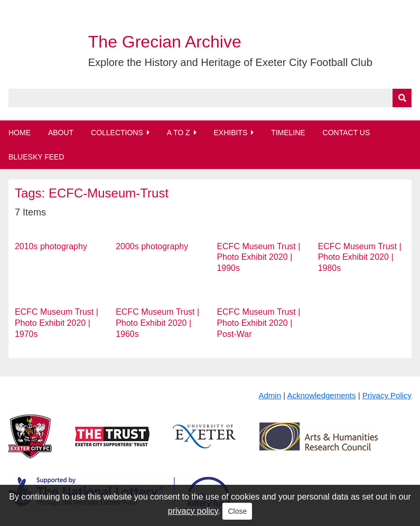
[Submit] (402, 98)
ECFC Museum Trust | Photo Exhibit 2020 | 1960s (157, 323)
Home (20, 133)
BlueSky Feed (36, 157)
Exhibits (230, 133)
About (61, 133)
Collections (117, 133)
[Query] (210, 98)
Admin (270, 395)
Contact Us (347, 133)
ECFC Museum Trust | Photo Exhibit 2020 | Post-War (258, 323)
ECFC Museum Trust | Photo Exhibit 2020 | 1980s (360, 257)
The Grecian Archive (165, 42)
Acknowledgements (321, 395)
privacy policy (193, 511)
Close (237, 511)
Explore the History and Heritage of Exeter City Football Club (230, 62)
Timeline (288, 133)
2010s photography (51, 246)
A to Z (179, 133)
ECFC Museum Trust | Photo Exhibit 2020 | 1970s (57, 323)
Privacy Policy (387, 395)
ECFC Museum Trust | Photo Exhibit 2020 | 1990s (258, 257)
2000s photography (152, 246)
